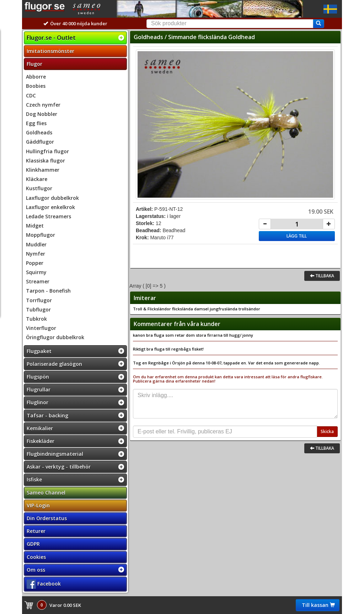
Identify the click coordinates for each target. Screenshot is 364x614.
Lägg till (297, 236)
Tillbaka (322, 276)
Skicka (327, 431)
